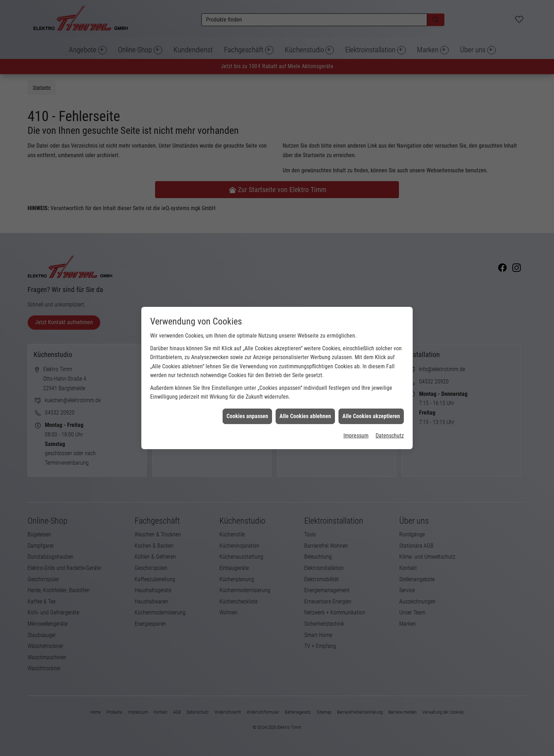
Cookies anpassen (247, 376)
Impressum (356, 396)
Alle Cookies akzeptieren (371, 376)
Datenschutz (390, 396)
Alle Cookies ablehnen (305, 376)
